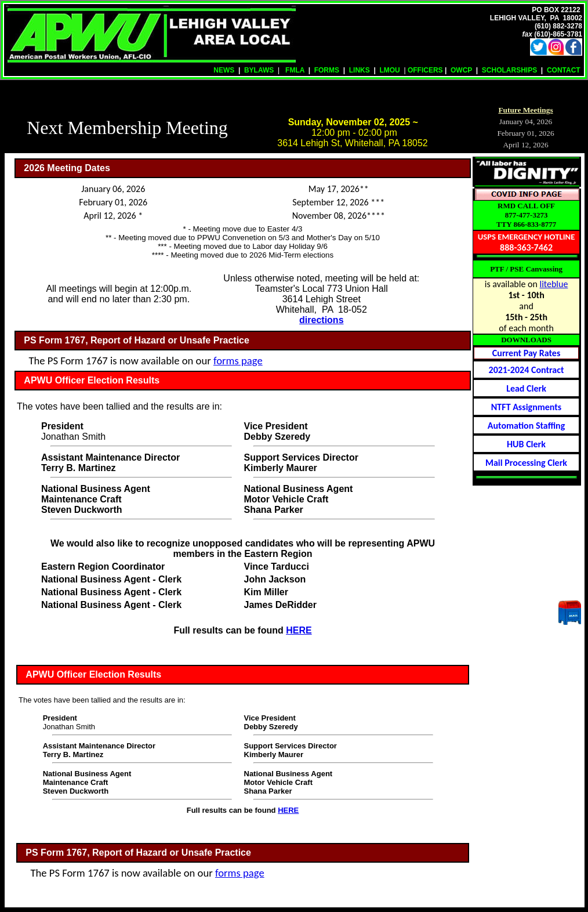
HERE (299, 630)
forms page (238, 361)
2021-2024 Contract (527, 370)
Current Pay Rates (526, 353)
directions (321, 320)
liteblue (553, 284)
